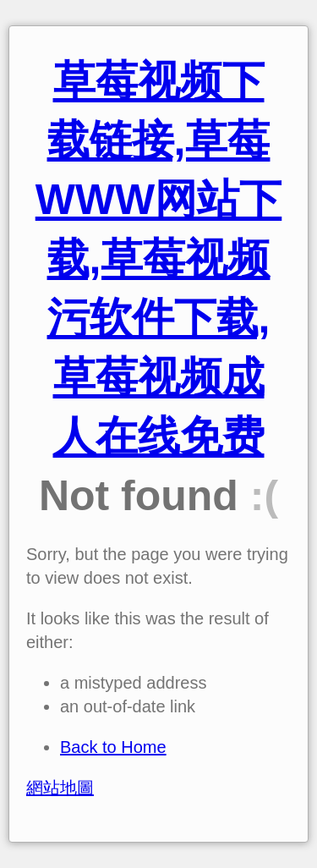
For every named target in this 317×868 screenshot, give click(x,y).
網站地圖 (60, 788)
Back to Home (113, 747)
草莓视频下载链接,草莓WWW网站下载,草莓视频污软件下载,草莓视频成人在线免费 (159, 259)
